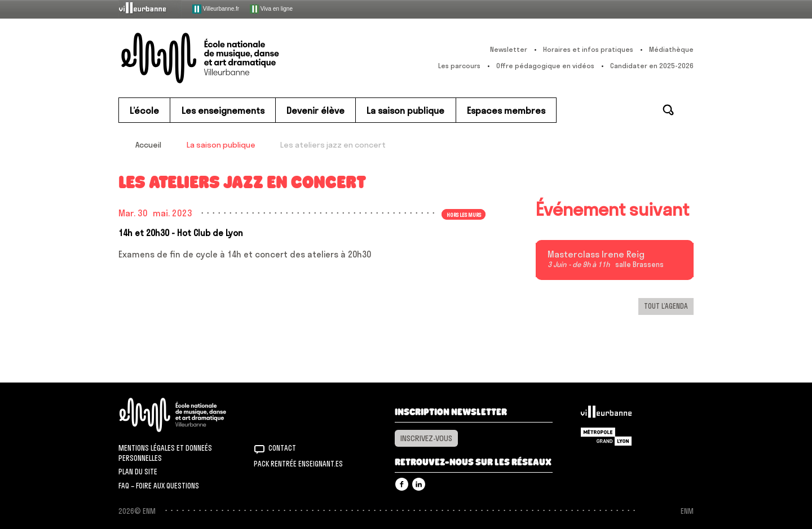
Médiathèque (671, 49)
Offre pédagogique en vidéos (545, 66)
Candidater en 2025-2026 (652, 66)
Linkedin (419, 484)
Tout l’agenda (666, 306)
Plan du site (138, 472)
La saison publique (221, 145)
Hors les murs (464, 214)
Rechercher (668, 110)
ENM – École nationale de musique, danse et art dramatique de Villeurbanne (223, 58)
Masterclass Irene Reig (596, 255)
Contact (282, 448)
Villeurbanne (606, 415)
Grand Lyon (606, 437)
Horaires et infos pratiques (588, 49)
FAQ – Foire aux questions (159, 486)
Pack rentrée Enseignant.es (298, 464)
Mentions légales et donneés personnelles (165, 453)
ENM (187, 415)
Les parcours (459, 66)
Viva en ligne (271, 9)
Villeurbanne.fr (216, 9)
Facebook (402, 484)
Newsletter (509, 49)
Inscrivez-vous (426, 438)
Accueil (148, 145)
